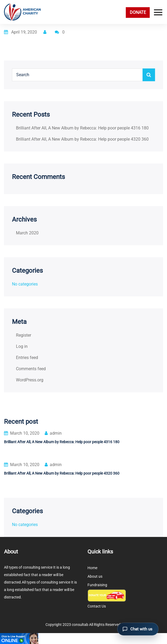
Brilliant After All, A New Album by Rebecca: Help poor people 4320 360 (82, 139)
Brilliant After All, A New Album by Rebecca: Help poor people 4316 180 (82, 128)
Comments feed (31, 369)
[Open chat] (138, 629)
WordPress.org (30, 380)
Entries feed (27, 358)
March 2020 (27, 233)
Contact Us (97, 606)
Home (92, 568)
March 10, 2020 (22, 433)
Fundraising (97, 585)
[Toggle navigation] (157, 12)
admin (53, 433)
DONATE (138, 12)
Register (24, 335)
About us (95, 576)
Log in (22, 346)
